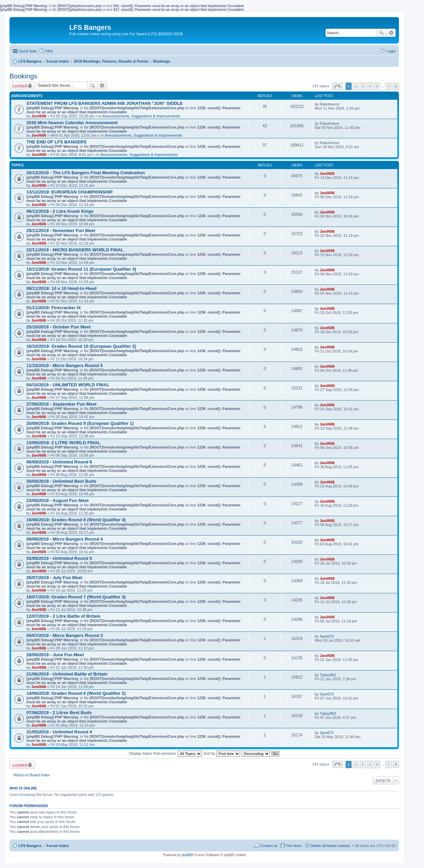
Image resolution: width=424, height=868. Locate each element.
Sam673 (327, 636)
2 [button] (356, 86)
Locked (20, 86)
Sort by (222, 753)
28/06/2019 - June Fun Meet (55, 655)
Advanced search (391, 33)
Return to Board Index (32, 775)
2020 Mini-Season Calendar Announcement (72, 123)
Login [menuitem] (391, 51)
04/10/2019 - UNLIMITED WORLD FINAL (68, 385)
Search (381, 33)
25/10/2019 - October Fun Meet (58, 327)
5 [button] (377, 86)
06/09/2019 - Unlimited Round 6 (59, 462)
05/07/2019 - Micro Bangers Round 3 (65, 635)
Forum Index (58, 846)
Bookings (23, 76)
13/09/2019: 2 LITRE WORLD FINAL (63, 443)
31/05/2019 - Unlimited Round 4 (59, 732)
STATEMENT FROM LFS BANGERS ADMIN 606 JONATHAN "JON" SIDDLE (105, 103)
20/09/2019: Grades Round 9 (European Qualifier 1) (80, 423)
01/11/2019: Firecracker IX (54, 308)
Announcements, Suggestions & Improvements (141, 116)
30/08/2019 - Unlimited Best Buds (61, 481)
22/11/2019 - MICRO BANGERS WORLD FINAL (75, 250)
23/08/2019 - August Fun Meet (57, 500)
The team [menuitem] (294, 846)
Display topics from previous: (166, 753)
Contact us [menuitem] (269, 846)
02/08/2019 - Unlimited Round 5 (59, 558)
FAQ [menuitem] (49, 51)
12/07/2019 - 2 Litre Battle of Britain (63, 616)
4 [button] (370, 86)
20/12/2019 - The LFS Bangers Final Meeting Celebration (86, 173)
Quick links (28, 51)
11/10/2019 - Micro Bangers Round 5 (65, 366)
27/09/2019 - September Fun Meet (61, 404)
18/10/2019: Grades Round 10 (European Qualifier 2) (81, 346)
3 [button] (363, 86)
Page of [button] (337, 86)
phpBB (187, 855)
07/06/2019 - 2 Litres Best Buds (59, 713)
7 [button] (388, 86)
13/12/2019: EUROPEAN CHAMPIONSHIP (69, 192)
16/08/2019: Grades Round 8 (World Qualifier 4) (76, 520)
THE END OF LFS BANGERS (56, 142)
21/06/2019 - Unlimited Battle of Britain (67, 674)
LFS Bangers (30, 846)
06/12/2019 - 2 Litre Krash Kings (60, 211)
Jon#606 (39, 116)
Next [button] (396, 86)
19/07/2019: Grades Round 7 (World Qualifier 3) (76, 597)
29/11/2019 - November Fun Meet (61, 231)
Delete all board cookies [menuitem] (330, 846)
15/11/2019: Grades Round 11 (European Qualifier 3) (81, 269)
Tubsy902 (328, 675)
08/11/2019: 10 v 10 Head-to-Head (61, 288)
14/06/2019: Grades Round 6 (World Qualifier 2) (76, 693)
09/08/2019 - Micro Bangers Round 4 (65, 539)
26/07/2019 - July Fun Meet (54, 578)
